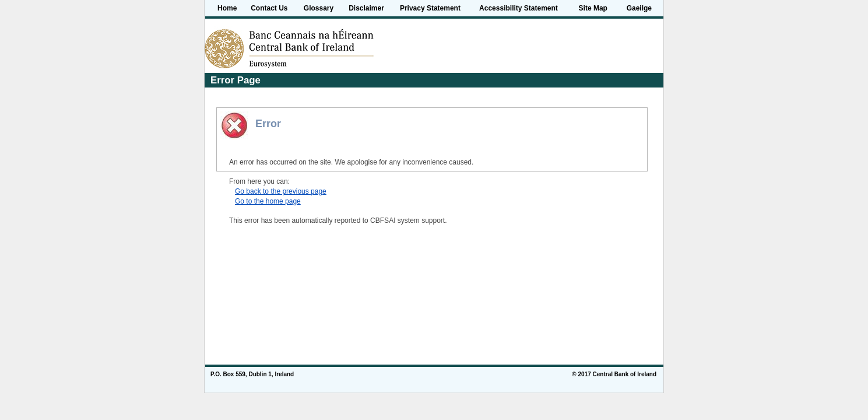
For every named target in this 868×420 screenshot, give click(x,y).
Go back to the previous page (281, 191)
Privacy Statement (430, 8)
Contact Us (269, 8)
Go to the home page (268, 201)
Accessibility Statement (519, 8)
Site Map (593, 8)
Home (227, 8)
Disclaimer (366, 8)
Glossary (319, 8)
